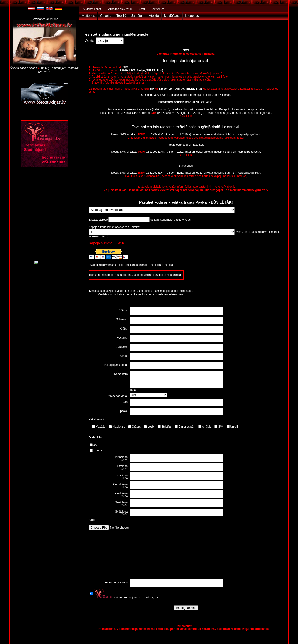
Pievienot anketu (92, 9)
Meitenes (88, 16)
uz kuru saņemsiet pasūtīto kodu (171, 220)
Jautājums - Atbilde (145, 16)
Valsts (89, 41)
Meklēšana (172, 16)
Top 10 (121, 16)
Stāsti (141, 9)
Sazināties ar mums (45, 19)
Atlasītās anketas (120, 9)
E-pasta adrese (99, 220)
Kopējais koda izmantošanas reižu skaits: (114, 227)
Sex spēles (157, 9)
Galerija (106, 16)
